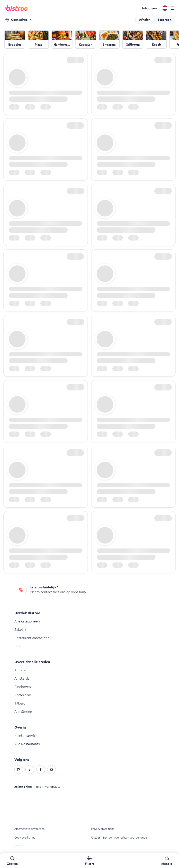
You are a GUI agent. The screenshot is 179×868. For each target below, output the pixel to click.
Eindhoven (23, 687)
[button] (149, 8)
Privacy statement (103, 829)
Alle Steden (23, 712)
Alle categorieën (27, 621)
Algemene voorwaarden (29, 829)
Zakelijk (20, 629)
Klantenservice (26, 736)
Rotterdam (23, 695)
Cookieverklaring (25, 837)
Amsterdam (23, 678)
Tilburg (20, 703)
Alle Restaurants (27, 744)
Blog (18, 646)
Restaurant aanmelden (32, 638)
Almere (20, 670)
